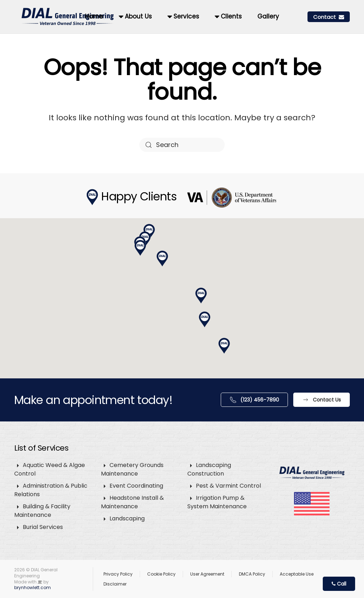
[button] (201, 296)
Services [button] (183, 16)
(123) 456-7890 (254, 400)
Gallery (268, 16)
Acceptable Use (297, 574)
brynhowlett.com (33, 587)
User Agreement (207, 574)
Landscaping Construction (209, 469)
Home (94, 16)
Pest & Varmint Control (228, 486)
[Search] (182, 145)
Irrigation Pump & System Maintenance (217, 502)
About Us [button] (135, 16)
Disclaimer (115, 584)
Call (339, 584)
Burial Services (43, 527)
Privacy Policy (118, 574)
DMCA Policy (252, 574)
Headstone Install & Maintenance (132, 502)
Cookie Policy (161, 574)
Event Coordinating (136, 486)
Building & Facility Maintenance (42, 511)
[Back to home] (69, 17)
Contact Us (322, 400)
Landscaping (127, 518)
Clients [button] (228, 16)
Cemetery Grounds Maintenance (132, 469)
